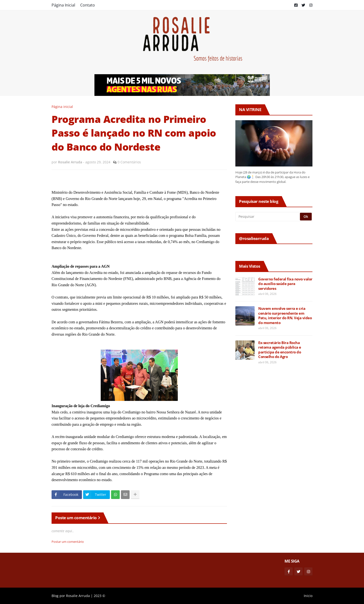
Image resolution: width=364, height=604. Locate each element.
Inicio (308, 596)
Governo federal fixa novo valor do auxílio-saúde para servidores (285, 284)
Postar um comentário (68, 542)
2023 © (99, 596)
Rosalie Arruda (78, 596)
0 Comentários (129, 162)
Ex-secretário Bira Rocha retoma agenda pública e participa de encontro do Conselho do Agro (280, 350)
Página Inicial (63, 5)
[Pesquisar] (268, 217)
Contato (88, 5)
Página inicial (62, 107)
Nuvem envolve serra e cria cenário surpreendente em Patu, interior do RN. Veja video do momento (285, 316)
